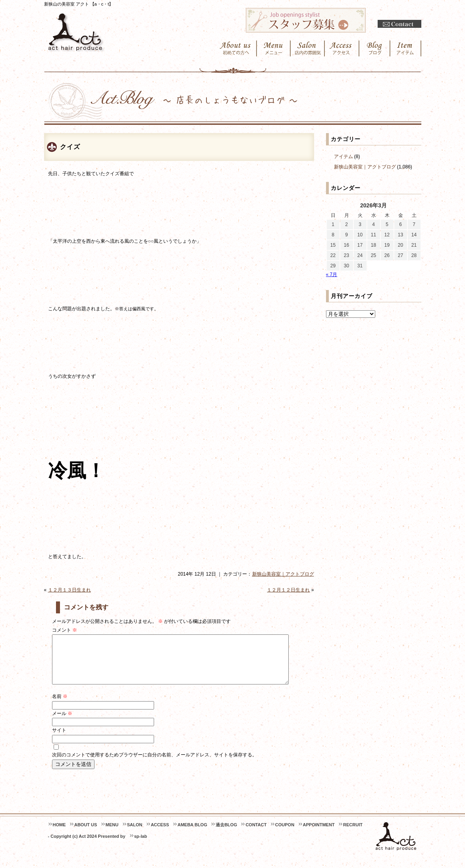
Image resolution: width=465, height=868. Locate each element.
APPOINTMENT (319, 834)
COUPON (285, 834)
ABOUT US (86, 834)
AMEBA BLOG (192, 834)
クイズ (70, 147)
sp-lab (141, 846)
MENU (112, 834)
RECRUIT (353, 834)
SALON (135, 834)
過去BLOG (226, 834)
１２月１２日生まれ (288, 590)
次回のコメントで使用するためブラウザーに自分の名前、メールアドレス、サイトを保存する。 (154, 764)
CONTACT (256, 834)
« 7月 (332, 275)
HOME (59, 834)
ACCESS (160, 834)
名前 (60, 706)
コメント (65, 630)
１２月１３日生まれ (69, 590)
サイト (59, 740)
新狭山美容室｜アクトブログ (283, 574)
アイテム (343, 157)
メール (62, 723)
